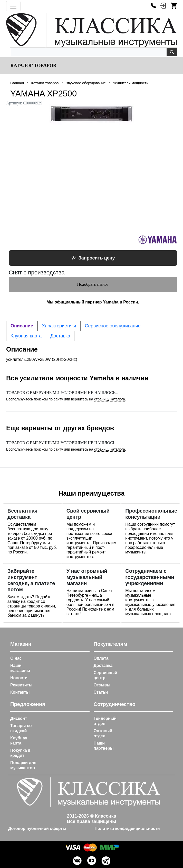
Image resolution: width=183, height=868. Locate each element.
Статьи (101, 692)
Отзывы (102, 685)
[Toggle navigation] (13, 6)
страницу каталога (110, 399)
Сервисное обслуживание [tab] (113, 326)
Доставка (103, 665)
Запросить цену (93, 258)
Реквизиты (21, 685)
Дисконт (19, 718)
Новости (19, 678)
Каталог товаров (33, 66)
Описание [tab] (22, 326)
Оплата (101, 658)
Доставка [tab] (60, 336)
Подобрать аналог (93, 284)
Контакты (20, 692)
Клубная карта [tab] (26, 336)
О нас (16, 658)
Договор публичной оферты (37, 829)
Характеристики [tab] (59, 326)
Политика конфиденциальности (127, 829)
